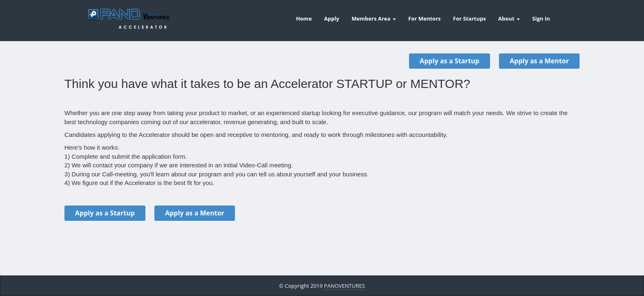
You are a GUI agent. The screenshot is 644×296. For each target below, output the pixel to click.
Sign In (541, 18)
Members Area (374, 18)
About (509, 18)
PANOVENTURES (345, 286)
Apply (332, 18)
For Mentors (424, 18)
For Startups (469, 18)
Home (304, 18)
